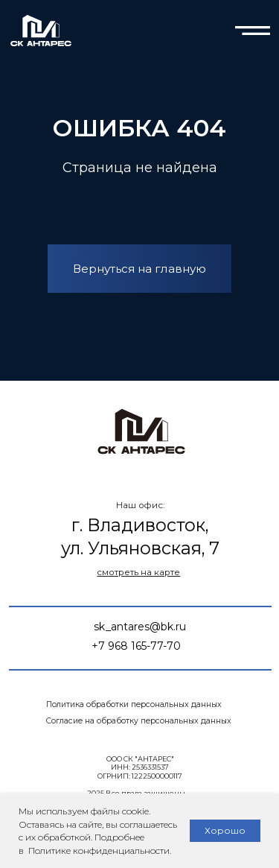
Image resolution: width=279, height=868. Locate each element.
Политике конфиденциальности (98, 850)
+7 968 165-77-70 (136, 646)
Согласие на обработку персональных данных (139, 721)
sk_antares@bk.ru (140, 627)
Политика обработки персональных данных (134, 704)
